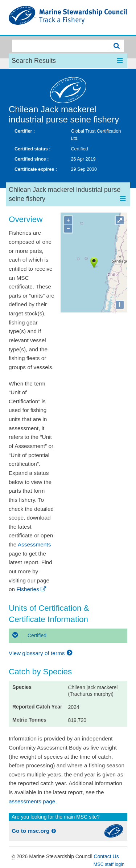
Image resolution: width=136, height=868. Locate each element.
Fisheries (32, 589)
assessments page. (33, 801)
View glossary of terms (42, 653)
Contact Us (106, 856)
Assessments (34, 544)
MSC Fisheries (68, 17)
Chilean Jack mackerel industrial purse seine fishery (64, 114)
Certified (28, 635)
